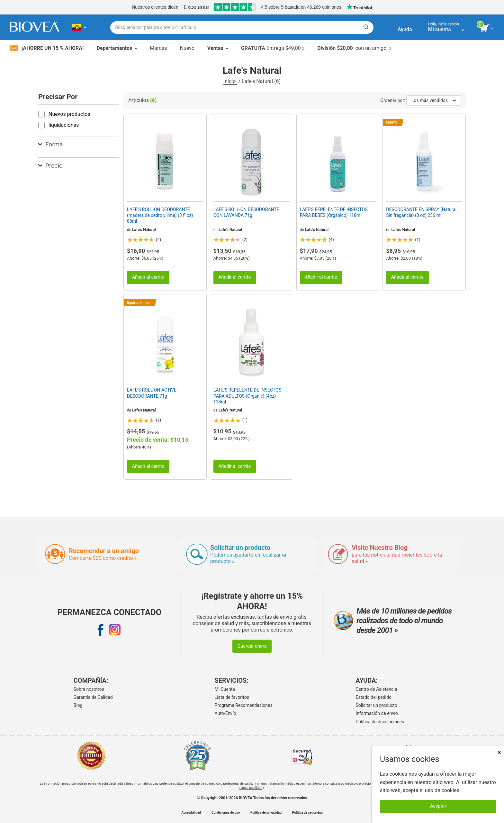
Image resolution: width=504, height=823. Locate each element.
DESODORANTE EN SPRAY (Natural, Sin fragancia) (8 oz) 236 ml (422, 212)
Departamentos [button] (117, 48)
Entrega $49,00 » (273, 48)
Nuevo (187, 48)
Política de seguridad (307, 813)
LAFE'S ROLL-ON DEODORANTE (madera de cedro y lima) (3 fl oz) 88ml (160, 215)
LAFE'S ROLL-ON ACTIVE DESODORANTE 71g (152, 393)
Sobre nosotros (89, 689)
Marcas (158, 48)
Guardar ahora (252, 646)
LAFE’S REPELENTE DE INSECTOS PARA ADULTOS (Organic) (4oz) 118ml (247, 396)
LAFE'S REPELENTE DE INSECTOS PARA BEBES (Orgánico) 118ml (334, 212)
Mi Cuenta (225, 689)
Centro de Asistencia (377, 689)
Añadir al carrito (148, 277)
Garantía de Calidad (93, 697)
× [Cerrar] (499, 752)
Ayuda (405, 29)
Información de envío (377, 713)
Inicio (230, 81)
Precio (50, 166)
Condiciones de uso (226, 813)
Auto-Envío (225, 713)
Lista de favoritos (232, 697)
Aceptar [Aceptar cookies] (438, 806)
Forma (51, 144)
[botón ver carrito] (487, 28)
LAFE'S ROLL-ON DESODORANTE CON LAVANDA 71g (246, 212)
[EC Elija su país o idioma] (79, 27)
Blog (78, 705)
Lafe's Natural (144, 230)
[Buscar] (366, 28)
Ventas (218, 48)
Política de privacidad (266, 813)
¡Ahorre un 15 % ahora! (47, 48)
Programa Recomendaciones (244, 705)
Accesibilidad (191, 813)
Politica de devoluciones (380, 722)
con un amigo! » (354, 48)
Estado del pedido (374, 697)
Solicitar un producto (377, 705)
